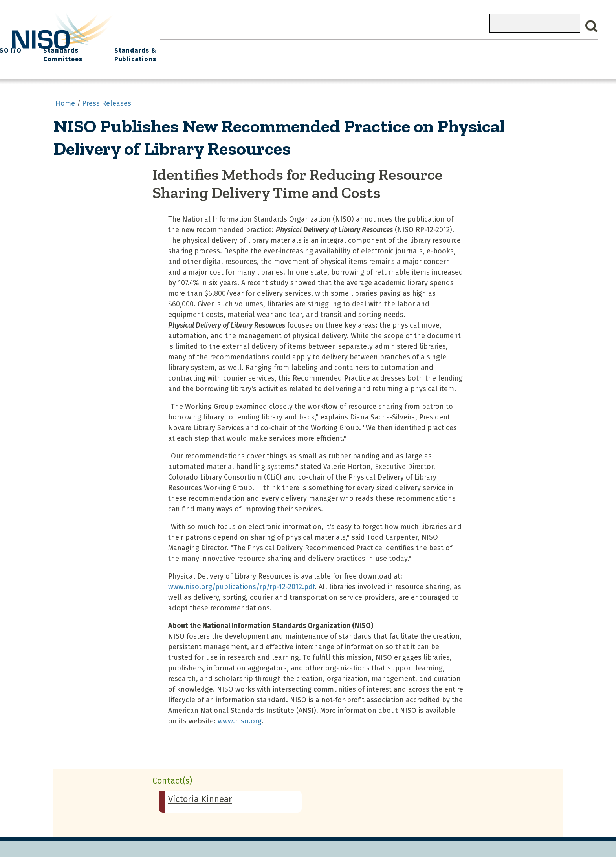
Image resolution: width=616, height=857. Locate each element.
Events (365, 47)
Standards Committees (459, 52)
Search (592, 26)
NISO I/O (408, 47)
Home (178, 47)
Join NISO (278, 47)
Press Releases (107, 98)
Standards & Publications (544, 52)
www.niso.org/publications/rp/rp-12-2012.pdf (241, 582)
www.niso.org (240, 716)
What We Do (225, 47)
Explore (323, 47)
